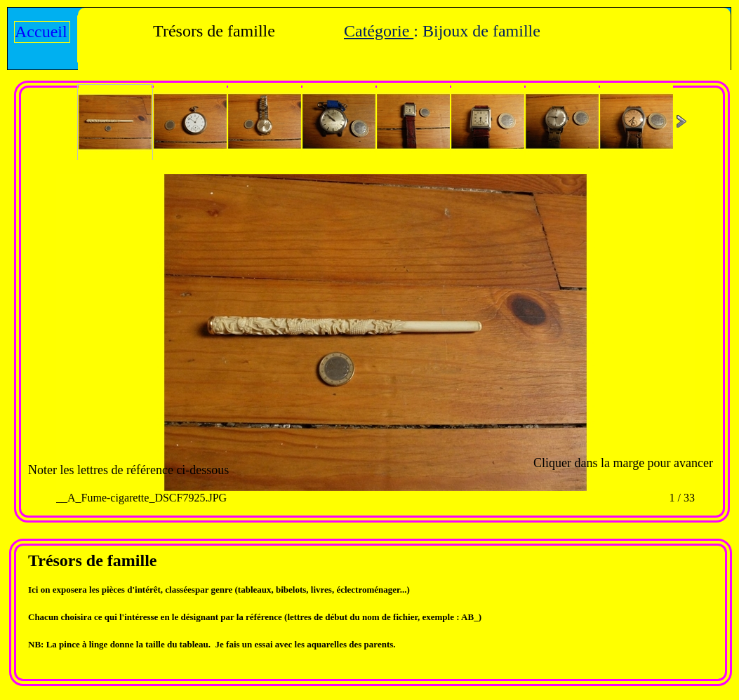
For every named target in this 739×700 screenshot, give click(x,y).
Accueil (41, 32)
